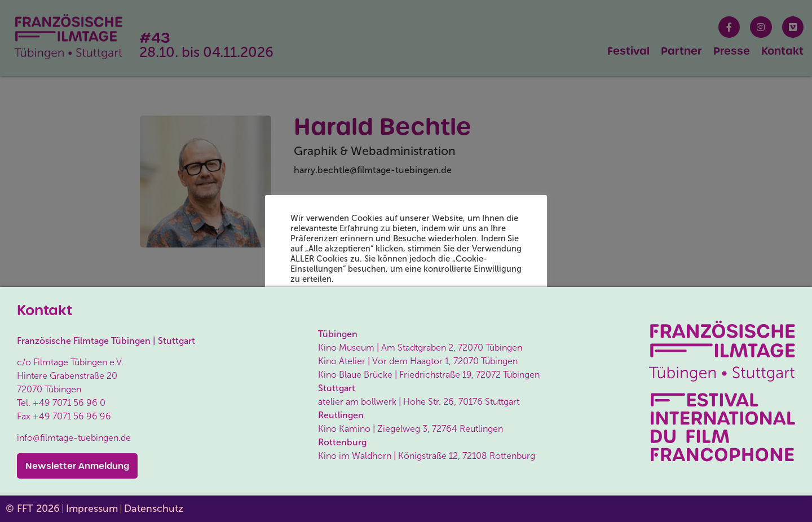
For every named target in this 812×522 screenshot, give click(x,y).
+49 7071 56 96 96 (72, 416)
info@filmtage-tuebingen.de (74, 438)
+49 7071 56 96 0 (69, 403)
